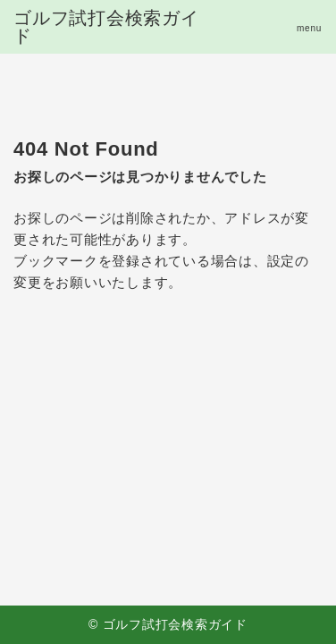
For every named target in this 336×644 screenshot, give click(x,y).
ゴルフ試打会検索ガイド (106, 27)
